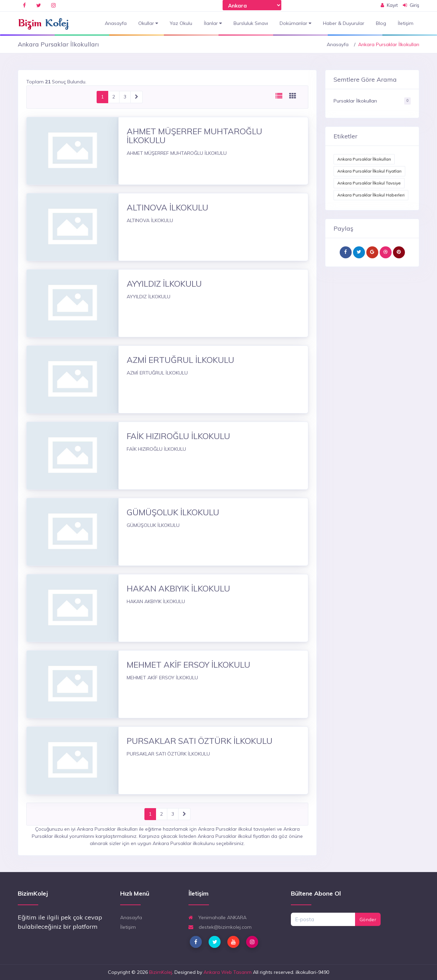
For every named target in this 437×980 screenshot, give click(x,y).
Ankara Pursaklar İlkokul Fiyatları (369, 171)
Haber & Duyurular (344, 23)
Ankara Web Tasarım (228, 972)
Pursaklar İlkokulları (355, 101)
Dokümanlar (295, 23)
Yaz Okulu (181, 23)
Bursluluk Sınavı (251, 23)
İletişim (406, 23)
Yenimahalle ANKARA (217, 917)
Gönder (368, 920)
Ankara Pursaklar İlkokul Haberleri (371, 195)
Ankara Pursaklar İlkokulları (364, 159)
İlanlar (213, 23)
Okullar (148, 23)
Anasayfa (116, 23)
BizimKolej (161, 972)
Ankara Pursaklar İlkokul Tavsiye (369, 183)
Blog (381, 23)
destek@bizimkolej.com (220, 927)
